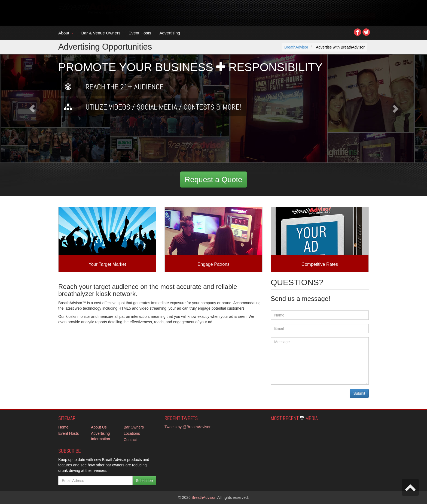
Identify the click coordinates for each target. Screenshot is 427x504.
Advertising (170, 33)
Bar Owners (134, 427)
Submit (359, 393)
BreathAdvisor (296, 47)
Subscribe (144, 481)
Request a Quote (213, 179)
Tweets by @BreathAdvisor (187, 427)
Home (63, 427)
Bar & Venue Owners (101, 33)
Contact (130, 440)
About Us (99, 427)
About (66, 33)
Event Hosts (140, 33)
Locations (132, 433)
